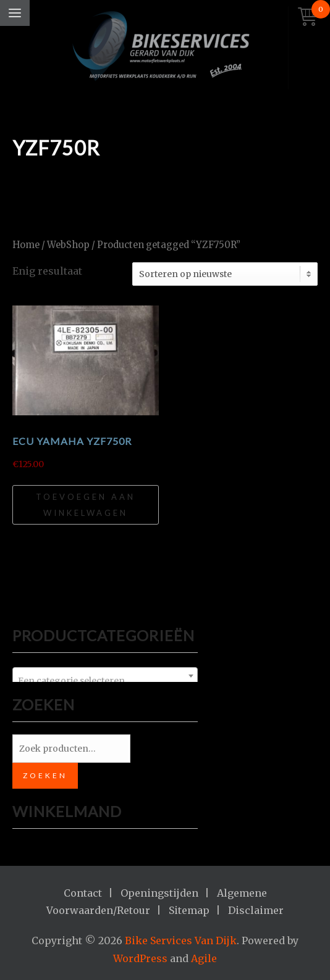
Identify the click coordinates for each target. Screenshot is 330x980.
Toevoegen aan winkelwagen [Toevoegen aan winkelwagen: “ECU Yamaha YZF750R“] (86, 505)
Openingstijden (159, 893)
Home (26, 245)
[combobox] (105, 676)
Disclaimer (256, 910)
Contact (83, 893)
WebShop (68, 245)
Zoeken (45, 775)
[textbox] (105, 681)
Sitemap (189, 910)
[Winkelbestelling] (225, 274)
